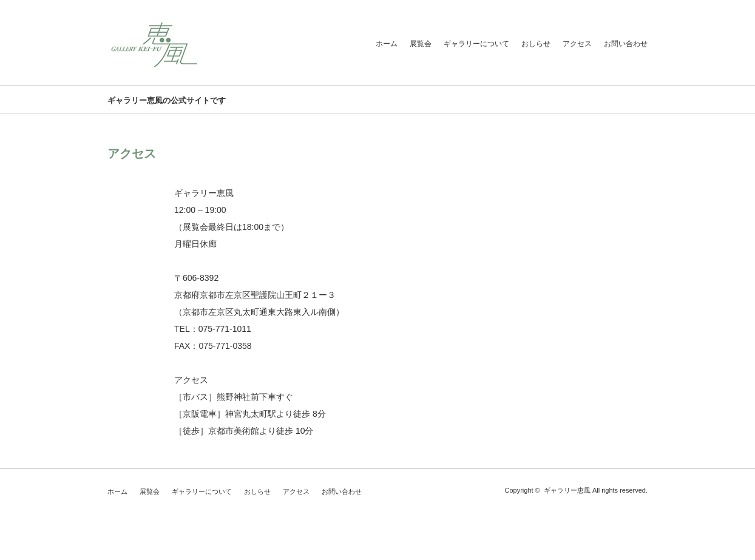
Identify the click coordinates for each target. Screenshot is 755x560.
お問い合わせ (626, 44)
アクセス (577, 44)
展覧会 (421, 44)
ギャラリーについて (476, 44)
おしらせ (536, 44)
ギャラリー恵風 (567, 490)
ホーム (387, 44)
